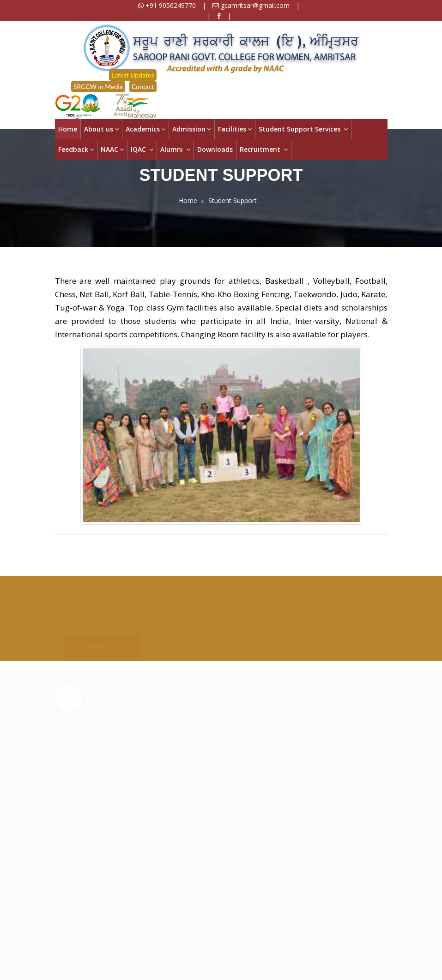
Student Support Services (303, 129)
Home (68, 129)
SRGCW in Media (98, 87)
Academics (145, 129)
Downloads (215, 149)
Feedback (76, 149)
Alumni (175, 149)
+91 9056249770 (167, 5)
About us (101, 129)
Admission (192, 129)
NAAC (112, 149)
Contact (143, 87)
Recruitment (264, 149)
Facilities (235, 129)
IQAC (142, 149)
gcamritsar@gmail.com (251, 5)
